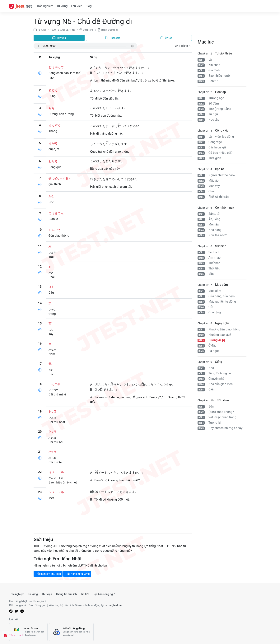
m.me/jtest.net (114, 605)
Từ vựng (62, 6)
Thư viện (77, 6)
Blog (89, 6)
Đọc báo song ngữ (104, 594)
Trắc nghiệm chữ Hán (48, 574)
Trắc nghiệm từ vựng (77, 574)
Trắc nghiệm (45, 6)
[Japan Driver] (28, 632)
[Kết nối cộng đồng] (71, 632)
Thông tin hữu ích (66, 594)
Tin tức (85, 594)
